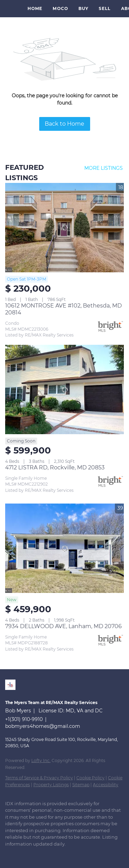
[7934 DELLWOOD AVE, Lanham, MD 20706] (64, 548)
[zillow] (22, 854)
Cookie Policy (90, 778)
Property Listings (51, 785)
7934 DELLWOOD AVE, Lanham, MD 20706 (63, 626)
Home (35, 8)
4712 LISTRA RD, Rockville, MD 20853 (55, 467)
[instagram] (36, 854)
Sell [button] (105, 8)
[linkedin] (9, 854)
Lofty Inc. (41, 760)
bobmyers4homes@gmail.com (43, 726)
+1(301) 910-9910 (24, 719)
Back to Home (64, 124)
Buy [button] (83, 8)
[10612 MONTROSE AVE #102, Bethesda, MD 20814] (64, 228)
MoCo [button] (60, 8)
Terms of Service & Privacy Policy (39, 778)
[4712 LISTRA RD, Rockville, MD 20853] (64, 389)
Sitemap (81, 785)
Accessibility (106, 785)
